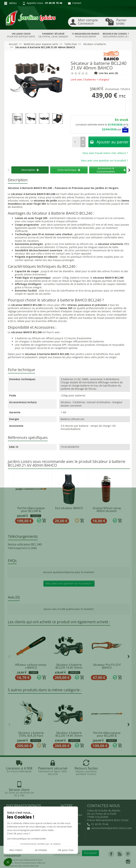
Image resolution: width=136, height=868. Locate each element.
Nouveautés (41, 802)
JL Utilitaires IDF (62, 862)
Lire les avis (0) (106, 73)
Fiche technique (69, 170)
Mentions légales (71, 802)
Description (30, 170)
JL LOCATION (103, 859)
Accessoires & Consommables (111, 170)
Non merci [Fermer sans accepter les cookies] (16, 850)
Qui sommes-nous (71, 793)
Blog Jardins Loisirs (17, 790)
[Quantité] (76, 142)
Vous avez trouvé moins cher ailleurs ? (105, 153)
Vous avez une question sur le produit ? (104, 160)
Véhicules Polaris (90, 862)
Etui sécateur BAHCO (69, 508)
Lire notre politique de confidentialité (26, 839)
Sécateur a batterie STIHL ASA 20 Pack (31, 734)
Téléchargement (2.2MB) (22, 548)
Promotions (40, 793)
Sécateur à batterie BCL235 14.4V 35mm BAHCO (69, 668)
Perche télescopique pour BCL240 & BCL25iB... (31, 511)
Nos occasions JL (43, 798)
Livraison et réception (13, 803)
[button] (8, 862)
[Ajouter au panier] (44, 521)
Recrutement (68, 798)
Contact (75, 3)
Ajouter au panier (109, 142)
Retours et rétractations (14, 796)
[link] (111, 832)
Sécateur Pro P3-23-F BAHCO (107, 666)
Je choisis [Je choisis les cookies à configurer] (41, 850)
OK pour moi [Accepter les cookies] (66, 850)
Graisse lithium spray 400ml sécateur (107, 509)
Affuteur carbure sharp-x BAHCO (31, 666)
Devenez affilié (15, 862)
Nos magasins (60, 859)
